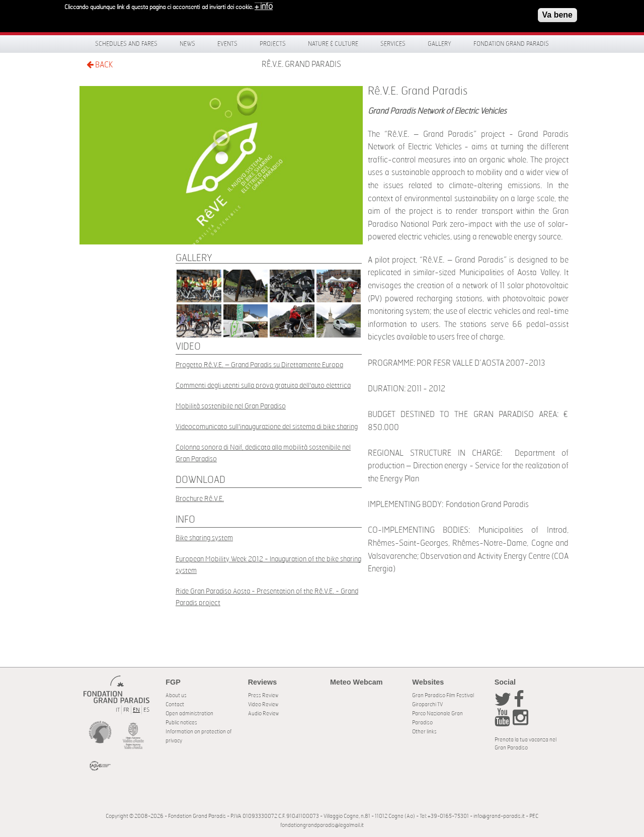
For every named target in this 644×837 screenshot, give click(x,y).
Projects (273, 44)
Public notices (181, 723)
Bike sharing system (204, 538)
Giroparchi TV (427, 704)
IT (118, 710)
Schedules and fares (126, 44)
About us (176, 695)
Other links (424, 732)
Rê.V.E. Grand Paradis (301, 64)
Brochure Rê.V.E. (200, 499)
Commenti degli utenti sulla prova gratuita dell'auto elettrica (263, 386)
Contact (175, 704)
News (187, 44)
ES (146, 710)
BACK (100, 65)
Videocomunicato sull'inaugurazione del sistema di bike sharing (267, 427)
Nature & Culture (333, 44)
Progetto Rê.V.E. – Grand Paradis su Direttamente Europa (259, 365)
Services (393, 44)
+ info (264, 4)
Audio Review (263, 714)
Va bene (557, 12)
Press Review (263, 695)
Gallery (439, 44)
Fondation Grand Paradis (511, 44)
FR (126, 710)
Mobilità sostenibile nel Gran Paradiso (231, 406)
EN (136, 710)
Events (227, 44)
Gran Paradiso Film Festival (443, 695)
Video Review (263, 704)
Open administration (189, 714)
